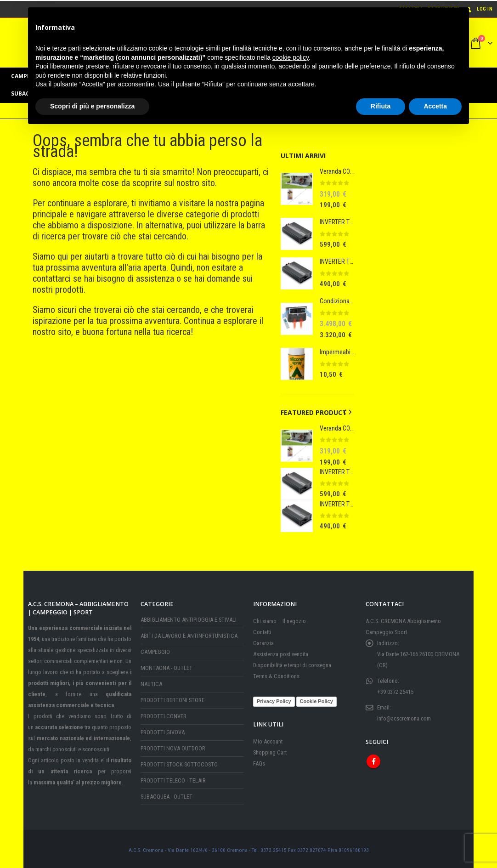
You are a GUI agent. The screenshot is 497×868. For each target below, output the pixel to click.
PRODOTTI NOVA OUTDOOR (173, 746)
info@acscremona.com (404, 716)
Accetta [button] (435, 106)
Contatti (262, 630)
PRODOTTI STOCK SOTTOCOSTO (179, 762)
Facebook (373, 759)
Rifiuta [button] (381, 106)
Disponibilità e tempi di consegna (292, 663)
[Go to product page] (297, 189)
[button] (345, 412)
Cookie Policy (316, 699)
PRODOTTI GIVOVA (163, 730)
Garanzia (263, 641)
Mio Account (268, 739)
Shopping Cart (270, 750)
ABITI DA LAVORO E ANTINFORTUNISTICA (189, 633)
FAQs (259, 761)
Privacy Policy (274, 699)
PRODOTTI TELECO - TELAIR (173, 778)
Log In (479, 9)
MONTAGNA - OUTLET (167, 666)
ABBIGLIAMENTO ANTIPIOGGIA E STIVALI (189, 617)
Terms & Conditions (276, 674)
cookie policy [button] (291, 57)
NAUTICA (151, 682)
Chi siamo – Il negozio (280, 619)
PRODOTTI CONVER (164, 714)
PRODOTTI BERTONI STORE (172, 698)
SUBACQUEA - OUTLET (167, 794)
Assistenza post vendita (281, 652)
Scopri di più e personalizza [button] (92, 106)
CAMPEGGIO (155, 650)
